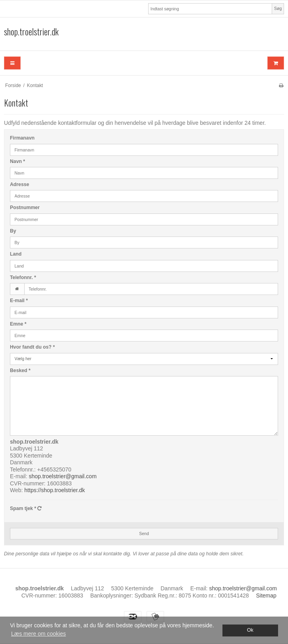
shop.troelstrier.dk (31, 32)
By (13, 231)
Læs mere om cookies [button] (39, 634)
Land (16, 254)
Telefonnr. (23, 277)
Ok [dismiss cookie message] (250, 630)
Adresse (19, 184)
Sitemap (266, 596)
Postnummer (25, 208)
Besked (20, 370)
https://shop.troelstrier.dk (55, 490)
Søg (278, 8)
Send (144, 533)
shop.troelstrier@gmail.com (63, 476)
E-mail (19, 301)
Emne (18, 324)
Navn (17, 161)
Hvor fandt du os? (32, 347)
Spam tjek (26, 508)
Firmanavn (22, 138)
